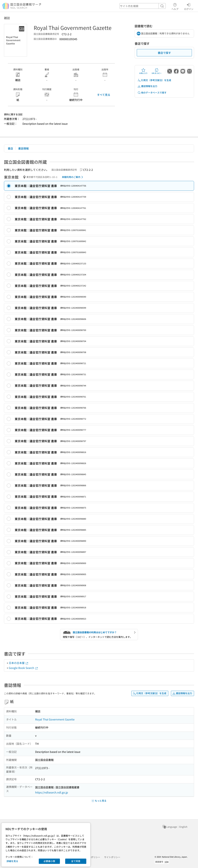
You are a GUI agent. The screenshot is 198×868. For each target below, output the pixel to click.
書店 (10, 148)
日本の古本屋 (19, 663)
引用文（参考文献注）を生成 (154, 80)
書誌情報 (23, 148)
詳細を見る (12, 861)
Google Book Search (23, 668)
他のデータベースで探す (152, 93)
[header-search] (143, 6)
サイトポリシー (112, 857)
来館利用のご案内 (73, 177)
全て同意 (76, 861)
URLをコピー (157, 71)
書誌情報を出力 (147, 86)
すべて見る (104, 95)
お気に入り (143, 71)
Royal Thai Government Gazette (55, 719)
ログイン (189, 6)
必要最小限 (49, 861)
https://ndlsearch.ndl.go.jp (52, 792)
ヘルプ (175, 6)
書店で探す (164, 53)
